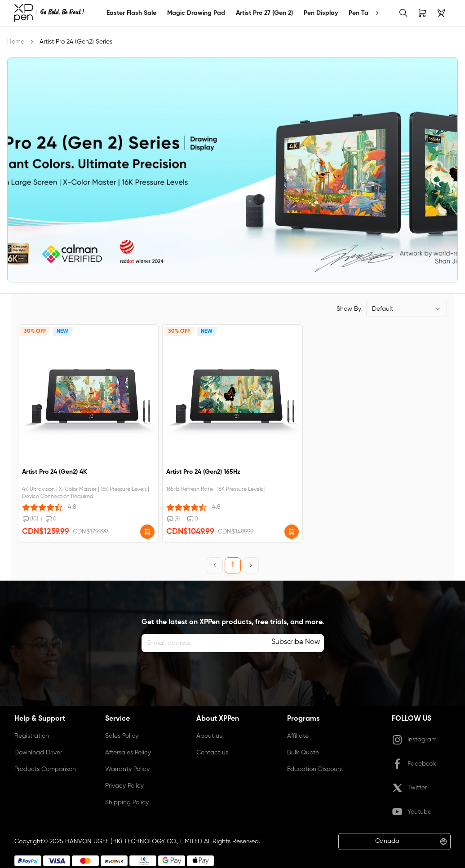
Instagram (414, 740)
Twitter (409, 788)
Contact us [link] (212, 753)
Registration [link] (32, 736)
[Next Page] (251, 565)
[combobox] (407, 309)
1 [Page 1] (232, 565)
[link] (49, 13)
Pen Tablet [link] (364, 13)
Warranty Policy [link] (127, 769)
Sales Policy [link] (122, 736)
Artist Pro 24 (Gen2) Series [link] (76, 42)
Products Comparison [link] (45, 769)
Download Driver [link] (38, 753)
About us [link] (209, 736)
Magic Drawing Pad (196, 13)
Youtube (412, 812)
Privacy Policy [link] (124, 786)
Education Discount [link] (315, 769)
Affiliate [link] (298, 736)
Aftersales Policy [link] (128, 753)
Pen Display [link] (321, 13)
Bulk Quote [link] (303, 753)
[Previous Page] (215, 565)
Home (16, 42)
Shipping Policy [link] (127, 802)
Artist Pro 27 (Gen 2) (264, 13)
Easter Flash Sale (131, 13)
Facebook (414, 764)
